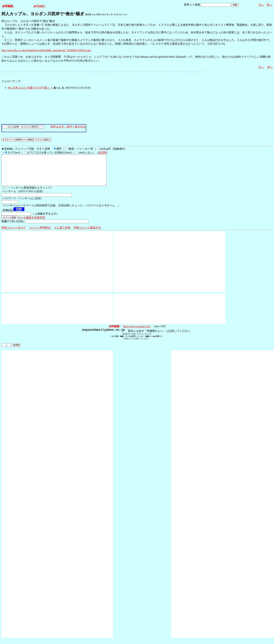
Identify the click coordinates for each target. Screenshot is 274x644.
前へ (269, 5)
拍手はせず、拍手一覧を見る (68, 127)
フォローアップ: (11, 81)
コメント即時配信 (40, 234)
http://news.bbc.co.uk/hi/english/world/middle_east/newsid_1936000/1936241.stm (46, 50)
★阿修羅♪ (8, 6)
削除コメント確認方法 (87, 234)
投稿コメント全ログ (14, 234)
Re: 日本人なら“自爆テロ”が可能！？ (30, 88)
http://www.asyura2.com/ (137, 332)
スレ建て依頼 (62, 234)
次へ (261, 5)
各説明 (102, 152)
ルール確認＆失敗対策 (31, 223)
